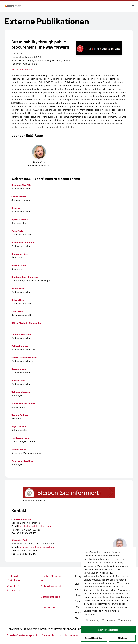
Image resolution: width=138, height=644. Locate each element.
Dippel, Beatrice (20, 219)
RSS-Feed (80, 607)
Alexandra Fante (20, 540)
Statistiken (109, 620)
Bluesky (80, 584)
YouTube (80, 589)
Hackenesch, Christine (23, 242)
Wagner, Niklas (19, 449)
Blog (78, 612)
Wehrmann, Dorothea (22, 461)
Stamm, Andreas (20, 415)
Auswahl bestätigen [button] (94, 638)
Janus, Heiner (18, 288)
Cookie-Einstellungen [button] (22, 635)
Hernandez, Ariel (20, 254)
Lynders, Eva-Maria (21, 334)
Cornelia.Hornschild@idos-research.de (38, 526)
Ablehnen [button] (122, 638)
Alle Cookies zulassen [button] (108, 630)
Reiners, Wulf (18, 380)
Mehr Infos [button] (90, 614)
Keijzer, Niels (18, 300)
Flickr (79, 618)
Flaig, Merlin (18, 231)
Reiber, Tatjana (19, 369)
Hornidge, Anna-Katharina (25, 277)
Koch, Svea (17, 311)
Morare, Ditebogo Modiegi (24, 357)
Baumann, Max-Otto (21, 185)
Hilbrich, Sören (19, 265)
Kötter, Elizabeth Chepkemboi (26, 323)
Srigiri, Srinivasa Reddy (23, 403)
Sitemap (48, 607)
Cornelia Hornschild (21, 519)
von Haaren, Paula (20, 438)
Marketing (125, 620)
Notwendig (92, 620)
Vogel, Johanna (19, 426)
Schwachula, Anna (21, 392)
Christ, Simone (19, 196)
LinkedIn (80, 595)
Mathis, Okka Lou (20, 346)
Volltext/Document (22, 69)
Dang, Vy (16, 208)
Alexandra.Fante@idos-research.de (36, 547)
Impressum (74, 635)
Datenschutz (51, 635)
